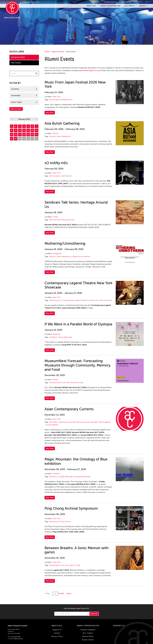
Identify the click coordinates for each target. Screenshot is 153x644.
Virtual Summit (55, 383)
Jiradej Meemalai (66, 477)
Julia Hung (63, 422)
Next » (70, 593)
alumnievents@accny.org (90, 70)
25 (24, 139)
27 (32, 139)
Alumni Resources (111, 2)
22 (12, 139)
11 (24, 130)
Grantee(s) (16, 95)
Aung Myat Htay (65, 337)
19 (28, 134)
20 (32, 134)
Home (47, 52)
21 (36, 134)
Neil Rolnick (67, 176)
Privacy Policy (57, 636)
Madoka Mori (67, 100)
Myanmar (57, 334)
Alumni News (88, 636)
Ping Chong (65, 521)
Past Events (16, 63)
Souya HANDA (52, 425)
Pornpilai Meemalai (82, 477)
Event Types (16, 102)
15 (12, 134)
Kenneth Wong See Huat (64, 220)
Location (15, 89)
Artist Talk (53, 422)
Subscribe (94, 614)
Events (142, 6)
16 (16, 134)
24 (20, 139)
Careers (57, 633)
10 (20, 130)
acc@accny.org (18, 639)
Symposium (54, 521)
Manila (55, 133)
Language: (27, 2)
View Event (50, 113)
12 (28, 130)
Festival (52, 136)
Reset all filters (16, 109)
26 (28, 139)
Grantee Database (88, 630)
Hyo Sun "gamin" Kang (71, 565)
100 (62, 593)
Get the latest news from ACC (76, 608)
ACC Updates (126, 2)
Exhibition (53, 337)
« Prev (47, 593)
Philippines (57, 253)
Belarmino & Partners (81, 256)
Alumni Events (58, 52)
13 (32, 130)
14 (36, 130)
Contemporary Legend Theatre (74, 300)
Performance (55, 100)
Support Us (138, 2)
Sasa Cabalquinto (64, 136)
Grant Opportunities (110, 6)
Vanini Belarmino (64, 256)
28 (36, 139)
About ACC (91, 6)
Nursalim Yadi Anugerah (101, 422)
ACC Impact (130, 6)
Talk (51, 220)
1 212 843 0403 (16, 637)
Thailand (56, 474)
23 (16, 139)
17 (20, 134)
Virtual (55, 217)
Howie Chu (94, 300)
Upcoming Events (18, 57)
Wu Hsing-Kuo (106, 300)
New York (57, 97)
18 (24, 134)
